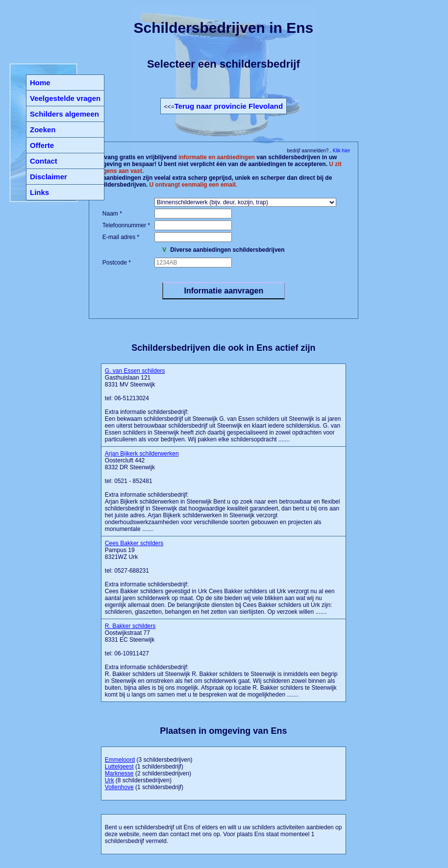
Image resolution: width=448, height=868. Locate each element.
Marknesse (119, 773)
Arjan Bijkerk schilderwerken (142, 454)
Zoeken (43, 130)
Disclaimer (49, 177)
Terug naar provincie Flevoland (229, 106)
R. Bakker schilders (130, 626)
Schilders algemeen (64, 114)
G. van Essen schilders (135, 371)
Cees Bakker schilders (134, 543)
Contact (44, 161)
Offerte (42, 145)
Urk (110, 780)
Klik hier (341, 151)
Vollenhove (119, 787)
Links (39, 192)
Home (40, 83)
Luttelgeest (119, 767)
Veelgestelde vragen (65, 98)
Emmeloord (120, 760)
